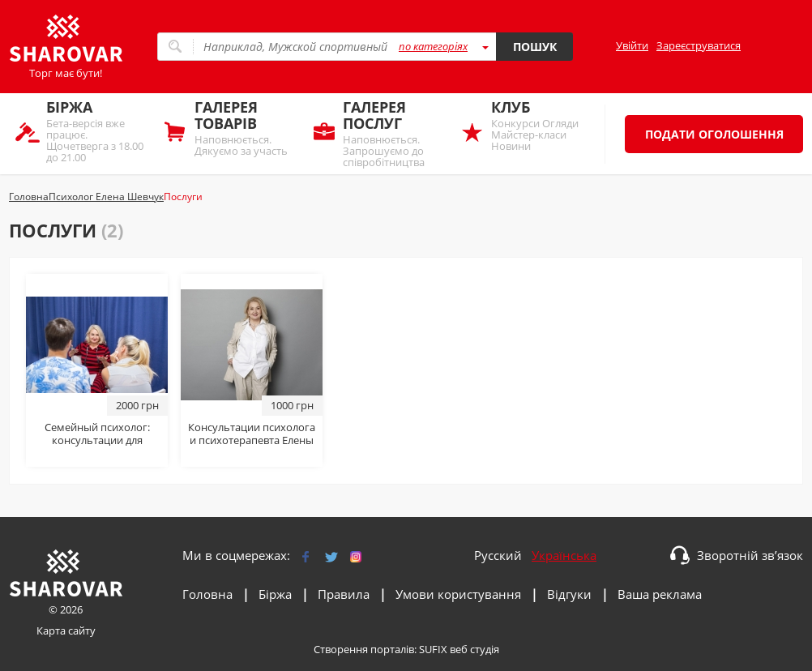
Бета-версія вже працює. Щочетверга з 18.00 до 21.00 (98, 131)
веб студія (474, 649)
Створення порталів (364, 649)
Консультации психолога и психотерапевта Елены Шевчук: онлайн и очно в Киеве (252, 447)
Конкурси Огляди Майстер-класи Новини (543, 125)
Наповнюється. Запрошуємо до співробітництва (394, 133)
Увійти (632, 45)
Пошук (535, 47)
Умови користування (458, 594)
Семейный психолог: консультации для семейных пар (97, 440)
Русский (498, 555)
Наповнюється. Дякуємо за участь (246, 128)
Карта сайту (66, 630)
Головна (207, 594)
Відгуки (569, 594)
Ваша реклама (660, 594)
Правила (344, 594)
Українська (564, 555)
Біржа (275, 594)
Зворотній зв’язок (750, 555)
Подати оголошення (714, 134)
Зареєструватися (699, 45)
